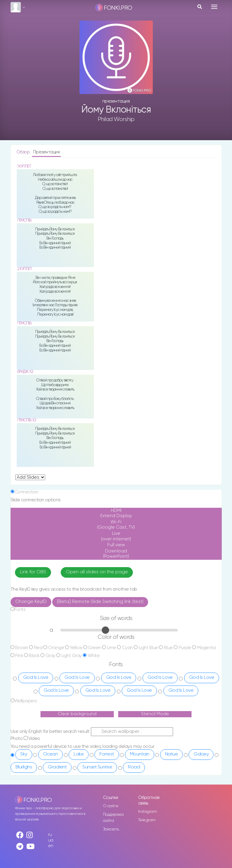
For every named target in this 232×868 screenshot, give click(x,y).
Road (134, 767)
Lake (79, 754)
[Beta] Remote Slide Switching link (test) (100, 602)
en (51, 846)
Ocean (51, 754)
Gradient (57, 767)
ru (50, 835)
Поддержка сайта (113, 818)
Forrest (107, 754)
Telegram (147, 820)
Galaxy (201, 754)
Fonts (20, 610)
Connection (26, 492)
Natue (172, 754)
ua (51, 840)
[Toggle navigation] (214, 7)
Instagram (148, 812)
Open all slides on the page (97, 572)
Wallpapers (26, 701)
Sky (24, 754)
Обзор (24, 152)
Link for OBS (33, 572)
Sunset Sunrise (97, 767)
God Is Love (36, 678)
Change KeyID (31, 602)
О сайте (111, 806)
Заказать (111, 829)
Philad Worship (116, 119)
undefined (30, 477)
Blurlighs (24, 767)
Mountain (140, 754)
